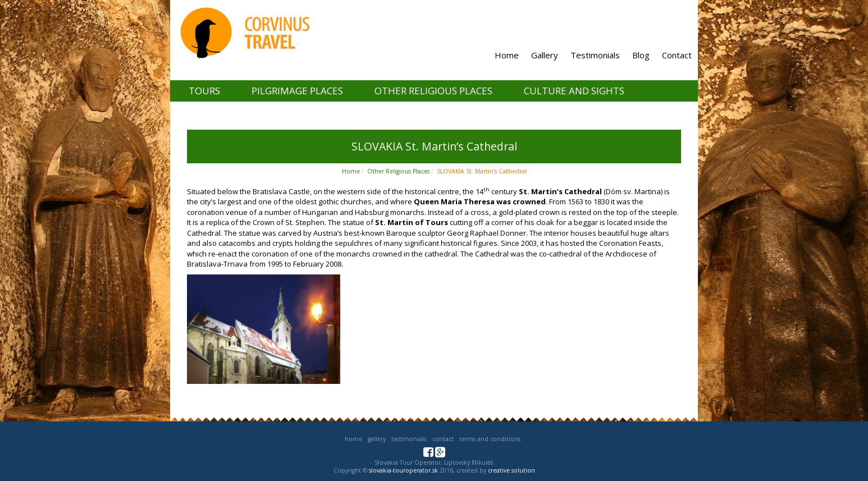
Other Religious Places (433, 91)
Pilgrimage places (297, 91)
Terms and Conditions (490, 439)
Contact (677, 55)
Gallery (545, 55)
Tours (204, 91)
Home (507, 55)
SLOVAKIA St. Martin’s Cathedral (482, 171)
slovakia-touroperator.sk (403, 470)
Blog (641, 55)
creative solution (511, 470)
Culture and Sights (574, 91)
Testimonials (595, 55)
